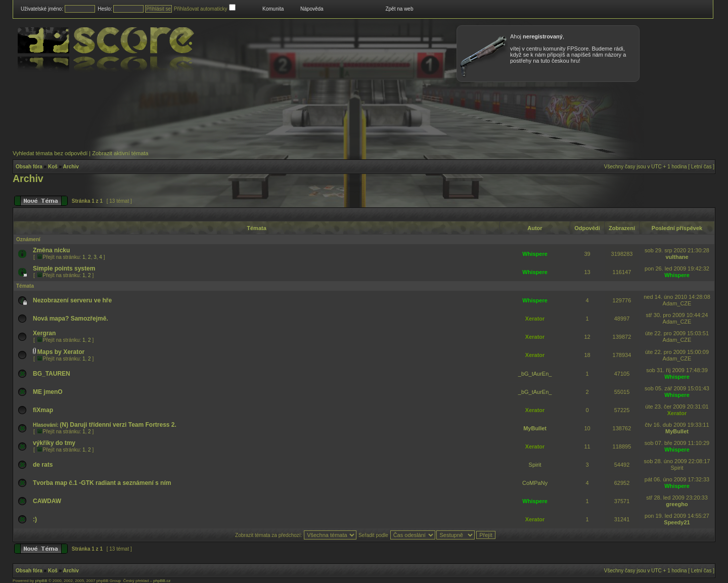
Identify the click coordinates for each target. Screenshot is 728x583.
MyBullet (535, 428)
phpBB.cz (162, 581)
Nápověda (312, 9)
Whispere (535, 254)
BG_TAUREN (52, 374)
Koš (53, 167)
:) (35, 519)
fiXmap (43, 410)
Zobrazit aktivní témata (120, 153)
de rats (43, 465)
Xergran (44, 333)
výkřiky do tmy (54, 443)
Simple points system (64, 268)
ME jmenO (48, 392)
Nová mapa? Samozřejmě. (71, 319)
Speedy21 (677, 522)
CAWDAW (47, 501)
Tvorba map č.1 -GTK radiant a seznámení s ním (102, 483)
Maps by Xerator (61, 352)
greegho (677, 504)
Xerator (535, 319)
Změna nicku (51, 250)
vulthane (677, 257)
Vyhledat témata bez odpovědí (50, 153)
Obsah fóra (29, 167)
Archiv (71, 167)
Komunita (273, 9)
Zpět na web (399, 9)
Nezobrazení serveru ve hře (72, 300)
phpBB (41, 581)
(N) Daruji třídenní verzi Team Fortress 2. (118, 425)
